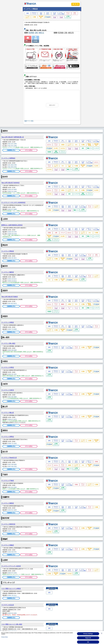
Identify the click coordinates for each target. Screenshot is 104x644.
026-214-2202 (12, 487)
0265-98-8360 (12, 350)
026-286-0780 (12, 165)
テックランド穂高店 (8, 503)
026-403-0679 (12, 303)
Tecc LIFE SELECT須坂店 (10, 297)
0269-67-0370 (12, 419)
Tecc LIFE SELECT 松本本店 (10, 183)
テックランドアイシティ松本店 (11, 566)
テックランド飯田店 (8, 272)
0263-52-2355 (12, 613)
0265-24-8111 (12, 279)
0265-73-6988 (12, 329)
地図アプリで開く (29, 121)
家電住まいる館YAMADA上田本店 (12, 225)
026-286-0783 (12, 167)
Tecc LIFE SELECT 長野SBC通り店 (13, 137)
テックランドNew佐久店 (9, 458)
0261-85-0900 (12, 397)
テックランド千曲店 (8, 481)
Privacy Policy (5, 637)
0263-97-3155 (12, 573)
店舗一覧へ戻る (75, 4)
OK (88, 642)
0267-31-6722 (12, 531)
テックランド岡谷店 (8, 251)
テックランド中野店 (8, 367)
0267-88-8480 (12, 464)
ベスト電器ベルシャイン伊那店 (11, 589)
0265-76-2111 (12, 595)
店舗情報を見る (11, 150)
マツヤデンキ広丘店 (8, 605)
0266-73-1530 (12, 443)
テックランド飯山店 (8, 413)
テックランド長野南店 (8, 158)
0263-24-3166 (12, 191)
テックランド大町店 (8, 390)
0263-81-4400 (12, 510)
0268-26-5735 (12, 232)
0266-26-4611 (36, 33)
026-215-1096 (12, 146)
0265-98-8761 (12, 552)
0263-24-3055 (12, 189)
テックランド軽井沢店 (8, 524)
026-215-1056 (12, 144)
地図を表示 (52, 105)
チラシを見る (29, 150)
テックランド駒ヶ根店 (8, 343)
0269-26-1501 (12, 374)
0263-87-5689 (12, 209)
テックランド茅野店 (8, 437)
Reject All (88, 638)
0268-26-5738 (12, 234)
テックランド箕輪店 (8, 545)
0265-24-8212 (12, 281)
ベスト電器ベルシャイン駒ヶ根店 (12, 624)
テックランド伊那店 (8, 322)
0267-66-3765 (12, 466)
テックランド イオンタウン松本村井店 (13, 202)
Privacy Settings (88, 634)
